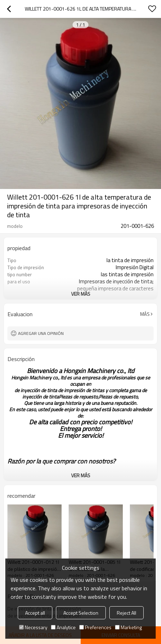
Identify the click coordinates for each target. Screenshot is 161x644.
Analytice (63, 627)
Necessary (33, 627)
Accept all (35, 613)
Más (145, 314)
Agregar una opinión (41, 333)
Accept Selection (81, 613)
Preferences (95, 627)
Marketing (128, 627)
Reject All (126, 613)
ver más (81, 294)
